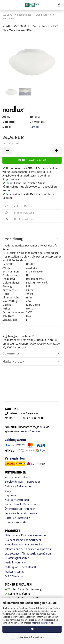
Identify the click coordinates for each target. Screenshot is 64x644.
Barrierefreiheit (20, 500)
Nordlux (34, 127)
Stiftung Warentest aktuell (20, 567)
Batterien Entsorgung (17, 518)
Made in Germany (15, 563)
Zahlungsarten (15, 440)
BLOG (8, 491)
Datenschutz (31, 504)
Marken (9, 572)
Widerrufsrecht (14, 504)
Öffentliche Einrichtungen (20, 509)
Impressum (12, 495)
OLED (8, 576)
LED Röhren (44, 554)
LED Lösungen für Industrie (21, 554)
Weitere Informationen (32, 637)
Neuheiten (18, 576)
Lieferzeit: (8, 122)
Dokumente (11, 353)
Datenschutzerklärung (42, 623)
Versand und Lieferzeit (18, 477)
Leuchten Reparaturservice (21, 513)
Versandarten (15, 458)
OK (32, 629)
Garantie (21, 522)
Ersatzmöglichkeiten (17, 558)
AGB (7, 500)
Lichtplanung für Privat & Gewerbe (25, 535)
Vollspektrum (44, 549)
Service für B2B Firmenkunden (23, 482)
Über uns (10, 522)
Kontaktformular (30, 432)
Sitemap (19, 572)
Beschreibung (13, 239)
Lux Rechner (37, 545)
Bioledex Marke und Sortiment (23, 540)
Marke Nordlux (13, 361)
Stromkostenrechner (17, 545)
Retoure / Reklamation (19, 486)
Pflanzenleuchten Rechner (20, 549)
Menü (5, 5)
